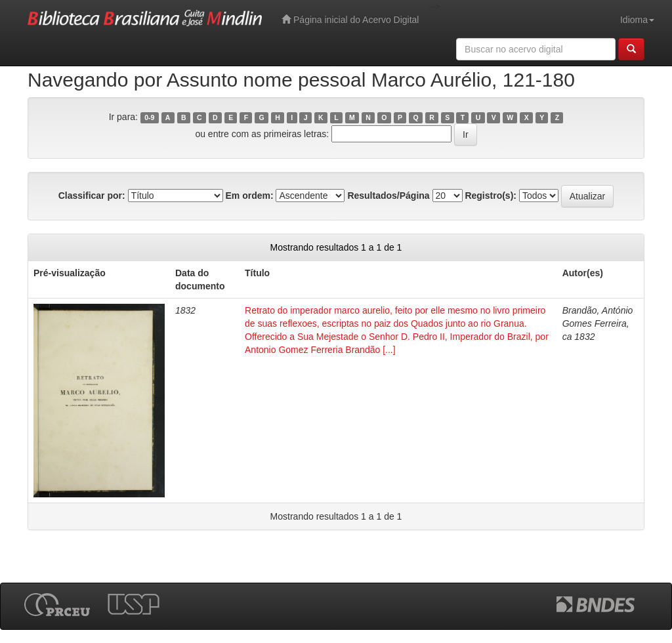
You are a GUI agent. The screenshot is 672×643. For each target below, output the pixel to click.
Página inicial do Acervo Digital (350, 19)
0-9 (149, 117)
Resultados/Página (388, 196)
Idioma (637, 20)
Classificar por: (92, 196)
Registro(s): (491, 196)
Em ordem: (249, 196)
